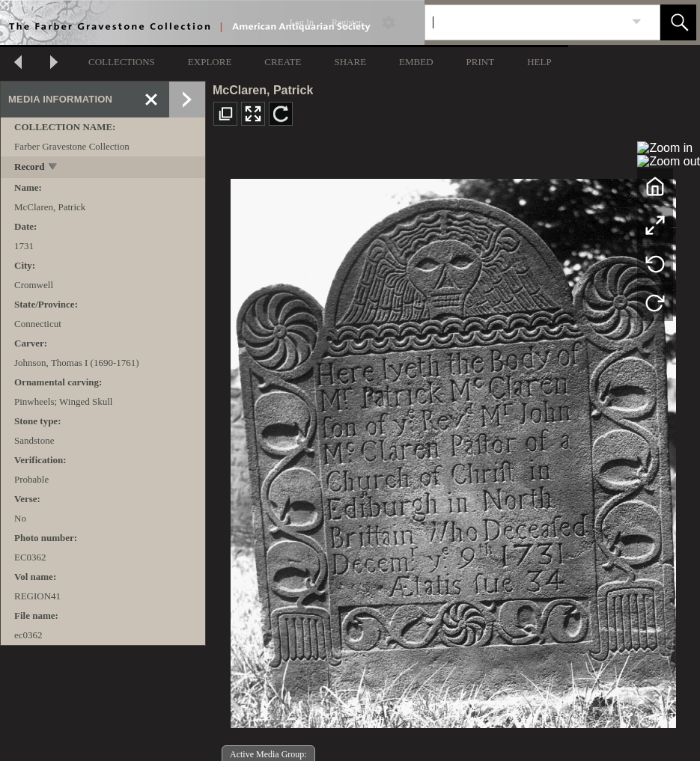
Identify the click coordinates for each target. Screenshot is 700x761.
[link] (637, 22)
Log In (302, 22)
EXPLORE (210, 62)
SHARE (350, 62)
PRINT (481, 62)
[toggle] (54, 168)
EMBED (416, 62)
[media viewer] (453, 449)
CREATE (283, 62)
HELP (539, 62)
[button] (678, 22)
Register (347, 22)
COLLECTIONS (122, 62)
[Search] (525, 22)
